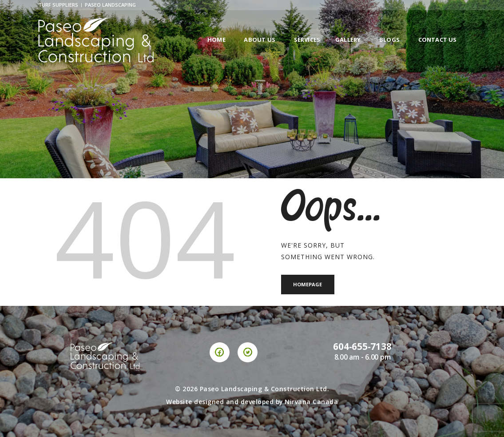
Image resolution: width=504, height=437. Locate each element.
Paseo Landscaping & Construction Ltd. (265, 389)
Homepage (308, 284)
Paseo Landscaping (110, 5)
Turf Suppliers (58, 5)
